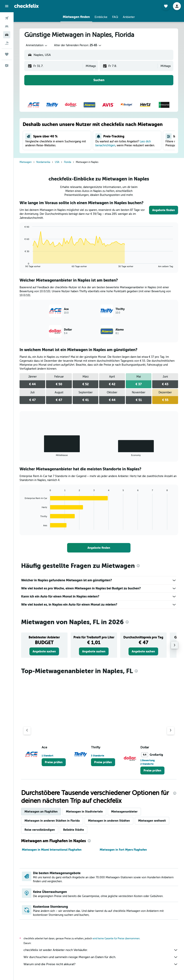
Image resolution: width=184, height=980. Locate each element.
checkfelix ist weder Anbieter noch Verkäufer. (101, 950)
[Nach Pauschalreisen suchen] (7, 43)
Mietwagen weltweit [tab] (152, 821)
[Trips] (7, 54)
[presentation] (138, 566)
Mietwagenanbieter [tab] (124, 812)
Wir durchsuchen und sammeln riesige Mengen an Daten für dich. (101, 957)
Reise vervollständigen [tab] (40, 830)
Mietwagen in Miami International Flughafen (52, 850)
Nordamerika (43, 162)
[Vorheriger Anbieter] (27, 731)
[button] (7, 6)
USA (57, 162)
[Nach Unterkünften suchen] (7, 26)
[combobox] (37, 45)
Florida (68, 162)
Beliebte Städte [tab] (74, 830)
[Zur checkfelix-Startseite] (26, 6)
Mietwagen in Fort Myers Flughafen (123, 850)
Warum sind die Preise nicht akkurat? (101, 964)
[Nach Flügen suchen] (7, 18)
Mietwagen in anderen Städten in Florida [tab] (52, 821)
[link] (164, 210)
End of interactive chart (23, 264)
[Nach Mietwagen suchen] (7, 35)
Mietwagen (26, 162)
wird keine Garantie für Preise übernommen (116, 939)
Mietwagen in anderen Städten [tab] (109, 821)
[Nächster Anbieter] (171, 731)
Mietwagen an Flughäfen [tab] (41, 812)
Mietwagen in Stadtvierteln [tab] (84, 812)
